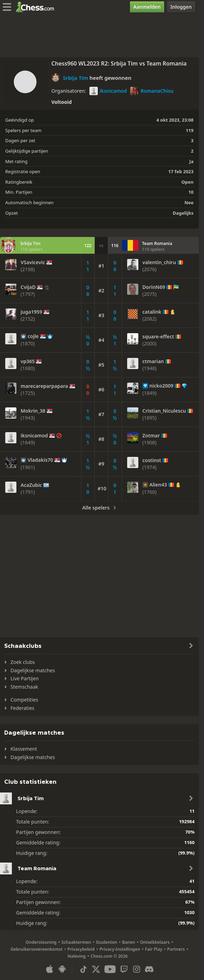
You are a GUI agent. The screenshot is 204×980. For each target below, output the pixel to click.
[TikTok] (83, 969)
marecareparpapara (44, 386)
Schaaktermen (76, 942)
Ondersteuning (41, 942)
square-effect (158, 337)
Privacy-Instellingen (120, 949)
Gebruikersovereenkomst (37, 949)
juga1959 (31, 312)
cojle (33, 336)
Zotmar (151, 436)
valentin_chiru (159, 262)
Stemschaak (24, 687)
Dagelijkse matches (33, 670)
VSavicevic (33, 262)
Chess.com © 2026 (109, 956)
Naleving (77, 956)
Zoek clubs (23, 662)
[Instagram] (137, 969)
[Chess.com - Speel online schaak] (37, 7)
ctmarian (153, 361)
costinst (152, 460)
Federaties (22, 708)
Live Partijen (25, 678)
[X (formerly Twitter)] (96, 969)
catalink (152, 312)
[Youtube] (110, 969)
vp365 (28, 361)
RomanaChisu (152, 91)
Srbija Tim (76, 78)
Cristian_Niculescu (164, 411)
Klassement (24, 749)
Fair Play (154, 949)
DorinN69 (154, 287)
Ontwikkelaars (155, 942)
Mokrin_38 (33, 411)
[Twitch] (124, 969)
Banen (128, 942)
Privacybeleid (81, 949)
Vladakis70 (40, 460)
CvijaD (28, 287)
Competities (24, 700)
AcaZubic (31, 485)
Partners (176, 949)
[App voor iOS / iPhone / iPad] (50, 969)
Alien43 (158, 485)
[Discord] (149, 969)
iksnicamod (108, 91)
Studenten (107, 942)
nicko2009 (162, 386)
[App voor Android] (62, 969)
